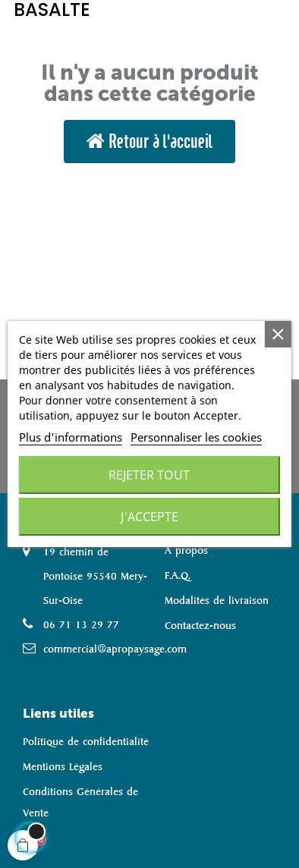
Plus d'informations (71, 437)
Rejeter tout (149, 475)
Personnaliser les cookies (196, 437)
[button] (149, 142)
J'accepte (149, 517)
